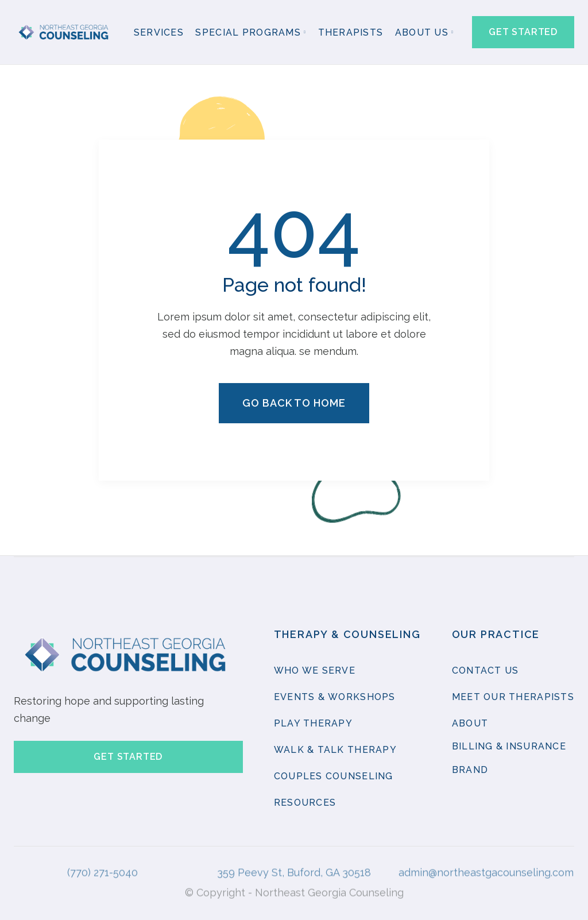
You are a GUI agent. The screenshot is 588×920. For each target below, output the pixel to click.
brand (470, 770)
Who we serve (315, 671)
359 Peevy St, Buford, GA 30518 (294, 864)
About (470, 724)
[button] (251, 33)
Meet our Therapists (513, 697)
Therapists (351, 32)
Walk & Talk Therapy (335, 750)
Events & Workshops (335, 697)
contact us (486, 671)
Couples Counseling (334, 777)
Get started (523, 32)
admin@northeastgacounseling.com (486, 864)
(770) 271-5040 (102, 864)
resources (305, 803)
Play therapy (313, 724)
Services (159, 32)
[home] (65, 32)
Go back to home (294, 404)
